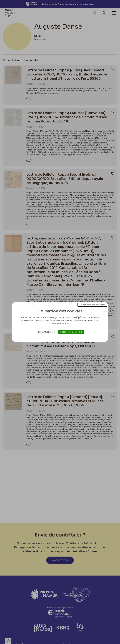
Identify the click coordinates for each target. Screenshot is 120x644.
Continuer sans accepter (92, 305)
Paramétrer (45, 332)
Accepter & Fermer (71, 332)
